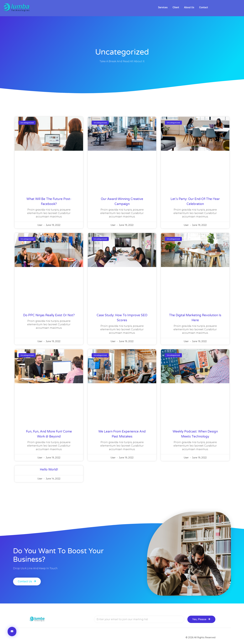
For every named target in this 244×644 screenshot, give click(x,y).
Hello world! (49, 470)
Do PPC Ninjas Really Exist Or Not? (49, 315)
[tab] (163, 7)
